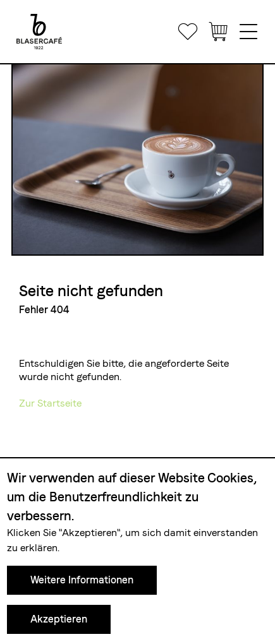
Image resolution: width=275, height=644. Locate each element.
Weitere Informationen (82, 580)
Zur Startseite (50, 403)
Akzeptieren (59, 619)
